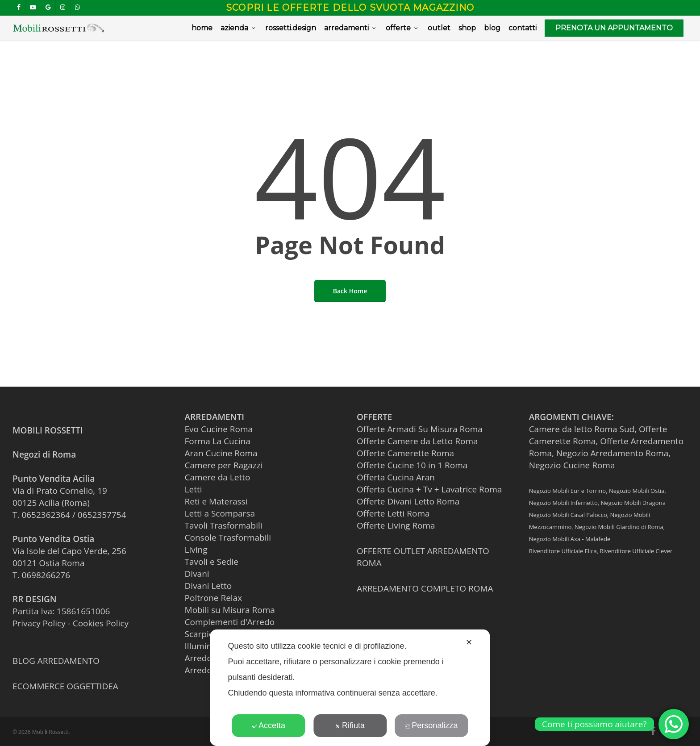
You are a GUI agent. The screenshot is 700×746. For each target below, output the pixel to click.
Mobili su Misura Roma (230, 610)
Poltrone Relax (214, 598)
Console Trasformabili (228, 538)
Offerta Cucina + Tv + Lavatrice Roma (429, 489)
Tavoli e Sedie (212, 562)
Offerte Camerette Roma (405, 453)
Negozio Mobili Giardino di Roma (619, 527)
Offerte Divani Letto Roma (408, 501)
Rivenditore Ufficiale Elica (563, 551)
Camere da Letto (218, 477)
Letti (194, 489)
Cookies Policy (101, 623)
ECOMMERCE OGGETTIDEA (65, 686)
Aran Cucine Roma (221, 453)
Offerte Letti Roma (393, 513)
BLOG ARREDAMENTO (56, 661)
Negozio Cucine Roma (572, 465)
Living (196, 550)
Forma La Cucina (218, 441)
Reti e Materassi (216, 501)
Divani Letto (208, 586)
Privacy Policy (39, 623)
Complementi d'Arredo (230, 622)
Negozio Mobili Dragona (633, 503)
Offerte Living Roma (396, 525)
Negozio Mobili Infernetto (563, 503)
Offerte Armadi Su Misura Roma (420, 429)
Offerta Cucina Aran (396, 477)
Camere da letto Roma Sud (582, 429)
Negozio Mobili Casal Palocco (568, 515)
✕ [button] (469, 642)
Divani (197, 574)
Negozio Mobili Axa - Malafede (570, 539)
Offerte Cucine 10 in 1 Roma (412, 465)
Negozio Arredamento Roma (612, 453)
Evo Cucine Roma (219, 429)
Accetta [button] (269, 725)
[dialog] (350, 688)
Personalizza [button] (431, 725)
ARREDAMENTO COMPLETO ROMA (425, 588)
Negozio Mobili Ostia (637, 491)
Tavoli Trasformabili (224, 525)
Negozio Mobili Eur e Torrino (567, 491)
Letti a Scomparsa (220, 513)
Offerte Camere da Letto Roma (417, 441)
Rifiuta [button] (350, 725)
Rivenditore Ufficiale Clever (636, 551)
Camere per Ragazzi (224, 465)
